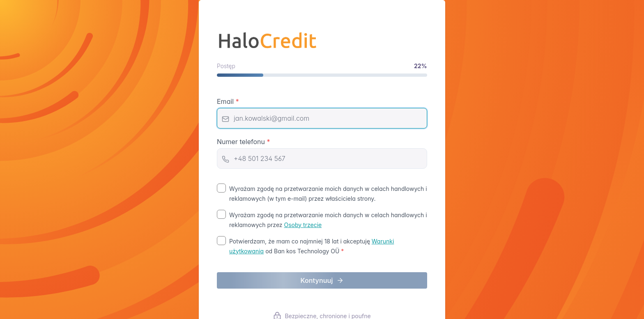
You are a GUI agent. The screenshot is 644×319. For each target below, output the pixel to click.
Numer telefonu (243, 142)
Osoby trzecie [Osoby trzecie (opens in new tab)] (303, 225)
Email (228, 101)
